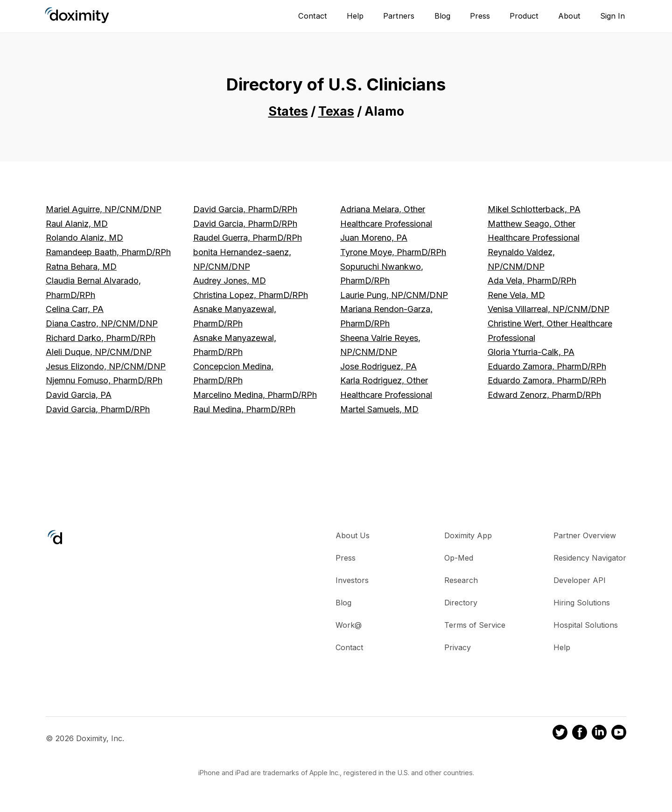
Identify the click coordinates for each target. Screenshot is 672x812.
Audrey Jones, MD (230, 281)
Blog (442, 16)
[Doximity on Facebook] (580, 734)
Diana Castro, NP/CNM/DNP (102, 323)
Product (524, 16)
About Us (353, 535)
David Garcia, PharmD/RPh (98, 409)
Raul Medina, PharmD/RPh (244, 409)
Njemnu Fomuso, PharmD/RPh (104, 380)
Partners (399, 16)
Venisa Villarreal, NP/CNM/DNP (549, 309)
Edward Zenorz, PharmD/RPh (544, 395)
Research (461, 580)
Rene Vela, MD (516, 295)
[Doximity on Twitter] (560, 734)
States (288, 111)
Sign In (612, 16)
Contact (313, 16)
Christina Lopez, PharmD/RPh (251, 295)
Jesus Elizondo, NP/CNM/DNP (106, 366)
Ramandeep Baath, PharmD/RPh (108, 252)
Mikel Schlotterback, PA (534, 209)
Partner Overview (585, 535)
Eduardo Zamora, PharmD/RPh (547, 366)
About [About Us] (569, 16)
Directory (461, 603)
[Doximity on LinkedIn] (599, 734)
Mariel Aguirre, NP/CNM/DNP (104, 209)
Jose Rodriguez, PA (378, 366)
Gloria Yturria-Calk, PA (531, 352)
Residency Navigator (590, 558)
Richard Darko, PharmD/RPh (101, 338)
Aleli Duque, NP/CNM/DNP (99, 352)
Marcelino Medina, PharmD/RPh (255, 395)
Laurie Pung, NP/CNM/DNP (394, 295)
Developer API (580, 580)
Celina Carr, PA (75, 309)
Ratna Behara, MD (81, 267)
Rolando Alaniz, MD (84, 238)
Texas (336, 111)
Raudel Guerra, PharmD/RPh (248, 238)
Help (355, 16)
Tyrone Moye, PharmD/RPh (393, 252)
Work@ (349, 625)
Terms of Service (475, 625)
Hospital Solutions (586, 625)
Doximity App (468, 535)
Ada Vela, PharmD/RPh (532, 281)
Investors (352, 580)
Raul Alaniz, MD (77, 224)
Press (480, 16)
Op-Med (459, 558)
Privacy (458, 647)
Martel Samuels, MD (379, 409)
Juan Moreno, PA (374, 238)
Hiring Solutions (582, 603)
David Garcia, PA (79, 395)
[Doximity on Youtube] (619, 734)
